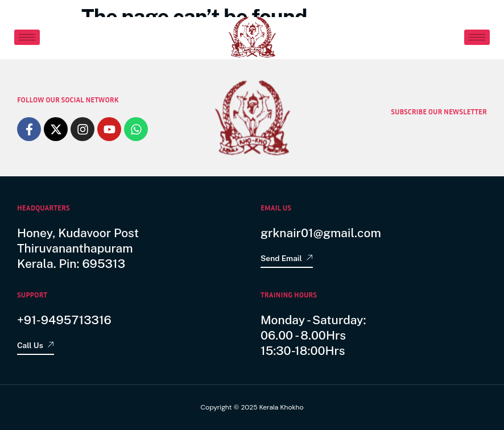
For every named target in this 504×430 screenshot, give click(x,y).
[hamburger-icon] (27, 37)
